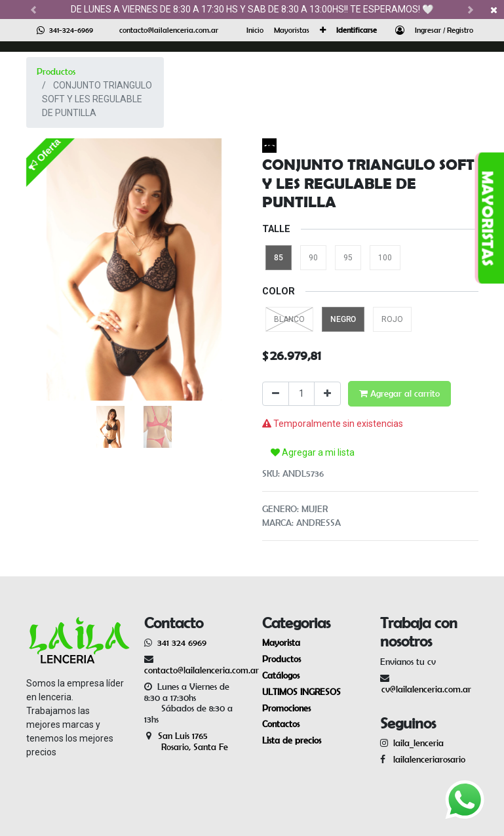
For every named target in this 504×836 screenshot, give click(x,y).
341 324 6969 (182, 643)
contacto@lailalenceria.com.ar (169, 30)
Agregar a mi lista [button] (313, 452)
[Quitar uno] (276, 394)
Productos (56, 71)
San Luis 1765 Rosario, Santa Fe (186, 741)
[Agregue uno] (327, 394)
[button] (323, 30)
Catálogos (281, 675)
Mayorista (281, 643)
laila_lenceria (418, 743)
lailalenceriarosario (427, 759)
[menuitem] (255, 30)
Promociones (286, 708)
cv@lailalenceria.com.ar (426, 689)
